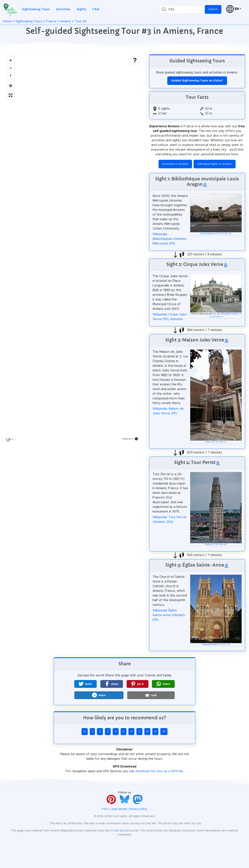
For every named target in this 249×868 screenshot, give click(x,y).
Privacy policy (138, 809)
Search (213, 9)
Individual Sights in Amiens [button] (215, 164)
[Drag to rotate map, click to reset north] (11, 76)
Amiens (65, 21)
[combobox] (182, 9)
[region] (73, 249)
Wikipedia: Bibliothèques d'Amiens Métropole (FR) (170, 239)
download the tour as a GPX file (159, 771)
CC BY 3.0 (225, 644)
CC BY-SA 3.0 (224, 234)
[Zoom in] (11, 60)
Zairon (208, 545)
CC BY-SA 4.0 (220, 442)
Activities (63, 9)
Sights (81, 9)
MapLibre (128, 439)
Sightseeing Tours (36, 9)
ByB (214, 314)
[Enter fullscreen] (11, 95)
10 (164, 732)
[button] (85, 684)
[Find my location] (11, 86)
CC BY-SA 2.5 (216, 317)
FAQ (96, 9)
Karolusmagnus (208, 234)
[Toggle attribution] (136, 439)
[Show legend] (135, 60)
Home (7, 21)
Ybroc (208, 442)
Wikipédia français (230, 314)
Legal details (119, 809)
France (51, 21)
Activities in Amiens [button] (175, 164)
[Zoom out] (11, 68)
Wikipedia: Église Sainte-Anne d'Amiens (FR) (169, 615)
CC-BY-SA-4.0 (220, 545)
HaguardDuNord (210, 644)
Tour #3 (81, 21)
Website (177, 319)
